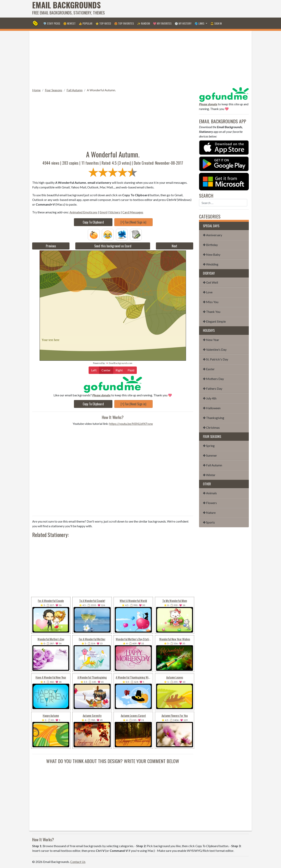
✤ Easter (209, 369)
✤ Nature (209, 513)
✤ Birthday (210, 245)
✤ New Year (211, 340)
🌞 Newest (69, 23)
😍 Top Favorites (124, 23)
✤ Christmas (211, 427)
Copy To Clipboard (93, 222)
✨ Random (143, 23)
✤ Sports (209, 522)
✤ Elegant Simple (214, 321)
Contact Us (78, 862)
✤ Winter (209, 475)
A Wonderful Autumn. (101, 90)
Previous (51, 246)
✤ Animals (210, 493)
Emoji (103, 212)
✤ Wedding (211, 264)
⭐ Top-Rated (103, 23)
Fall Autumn (75, 90)
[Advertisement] (178, 9)
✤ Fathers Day (213, 388)
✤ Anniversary (213, 235)
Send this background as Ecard (113, 246)
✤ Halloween (212, 408)
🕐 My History (183, 23)
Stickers (115, 212)
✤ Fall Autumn (213, 465)
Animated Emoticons (83, 212)
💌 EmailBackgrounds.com (119, 363)
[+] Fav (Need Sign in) (133, 222)
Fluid (131, 370)
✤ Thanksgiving (214, 418)
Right (119, 370)
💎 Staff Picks (52, 23)
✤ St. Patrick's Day (216, 359)
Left (94, 370)
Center (106, 370)
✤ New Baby (212, 254)
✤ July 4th (210, 398)
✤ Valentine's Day (215, 349)
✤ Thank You (212, 312)
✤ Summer (210, 455)
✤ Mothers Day (213, 379)
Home (36, 90)
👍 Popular (85, 23)
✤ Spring (209, 446)
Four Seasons (54, 90)
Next (174, 246)
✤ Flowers (210, 503)
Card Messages (133, 212)
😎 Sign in (216, 23)
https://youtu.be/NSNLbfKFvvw (131, 424)
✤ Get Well (210, 282)
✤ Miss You (211, 302)
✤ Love (208, 292)
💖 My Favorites (162, 23)
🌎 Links (200, 23)
